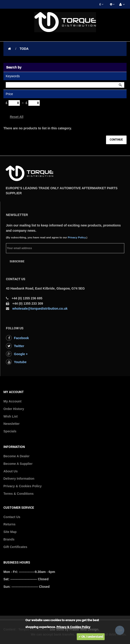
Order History (14, 409)
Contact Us (12, 517)
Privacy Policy (77, 237)
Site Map (10, 532)
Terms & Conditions (19, 494)
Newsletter (12, 424)
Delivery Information (19, 479)
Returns (9, 524)
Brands (9, 539)
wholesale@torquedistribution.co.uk (40, 309)
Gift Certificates (15, 547)
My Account (12, 401)
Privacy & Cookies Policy (23, 486)
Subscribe (17, 261)
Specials (10, 431)
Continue (116, 140)
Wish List (11, 416)
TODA (24, 49)
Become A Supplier (18, 464)
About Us (11, 471)
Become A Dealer (16, 456)
